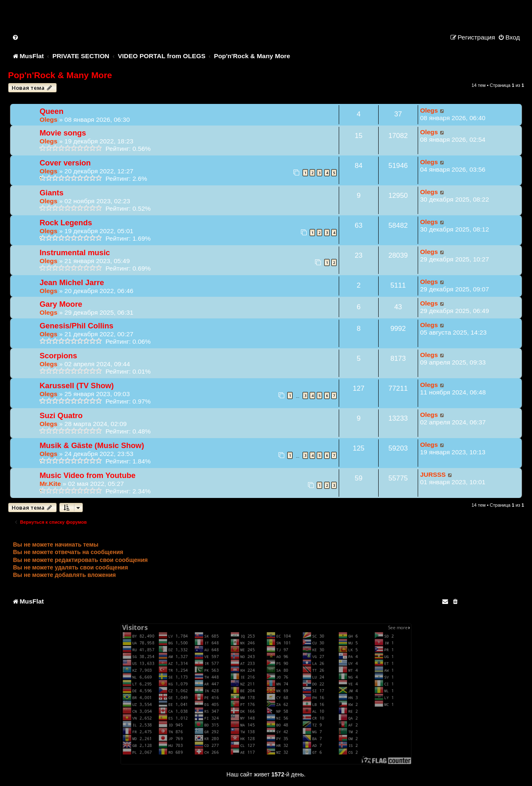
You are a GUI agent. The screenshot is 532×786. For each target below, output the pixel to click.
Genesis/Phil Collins (76, 326)
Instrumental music (75, 253)
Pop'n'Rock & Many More (60, 75)
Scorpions (58, 356)
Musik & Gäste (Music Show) (92, 445)
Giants (51, 193)
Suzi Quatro (61, 415)
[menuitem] (16, 37)
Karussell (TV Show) (77, 386)
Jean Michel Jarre (72, 282)
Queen (51, 111)
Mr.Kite (50, 484)
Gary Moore (61, 304)
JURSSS (433, 474)
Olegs (48, 120)
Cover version (65, 163)
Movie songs (63, 133)
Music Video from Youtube (87, 475)
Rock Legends (66, 223)
